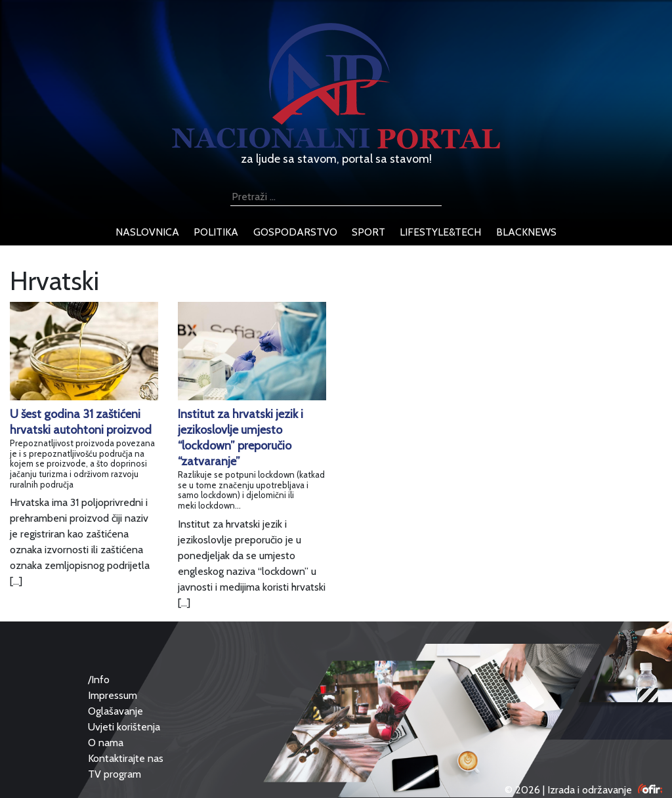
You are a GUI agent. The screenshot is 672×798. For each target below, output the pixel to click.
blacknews (526, 232)
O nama (106, 743)
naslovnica (147, 232)
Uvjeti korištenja (124, 727)
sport (368, 232)
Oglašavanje (115, 711)
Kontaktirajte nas (126, 758)
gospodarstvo (295, 232)
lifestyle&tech (440, 232)
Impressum (113, 695)
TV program (115, 774)
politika (216, 232)
